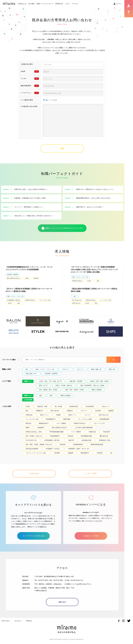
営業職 (58, 415)
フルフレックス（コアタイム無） (36, 453)
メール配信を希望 (27, 100)
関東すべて (28, 381)
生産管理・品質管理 (13, 274)
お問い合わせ (6, 621)
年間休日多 (29, 415)
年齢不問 (71, 440)
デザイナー (66, 369)
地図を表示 (62, 602)
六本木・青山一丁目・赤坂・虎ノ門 (50, 381)
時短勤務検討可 (51, 419)
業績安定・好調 (42, 406)
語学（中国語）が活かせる (34, 436)
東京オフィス (44, 415)
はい (47, 100)
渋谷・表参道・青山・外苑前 (48, 390)
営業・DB (112, 369)
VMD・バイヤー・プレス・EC (80, 277)
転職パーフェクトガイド (45, 4)
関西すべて (28, 396)
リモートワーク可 (99, 423)
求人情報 (31, 4)
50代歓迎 (100, 453)
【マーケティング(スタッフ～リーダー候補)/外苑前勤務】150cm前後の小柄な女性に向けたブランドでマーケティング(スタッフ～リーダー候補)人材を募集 (94, 270)
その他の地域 (28, 400)
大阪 (40, 396)
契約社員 (28, 423)
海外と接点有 (55, 411)
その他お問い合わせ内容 (29, 106)
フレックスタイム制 (45, 300)
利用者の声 (59, 4)
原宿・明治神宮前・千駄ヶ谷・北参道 (92, 385)
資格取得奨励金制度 (97, 444)
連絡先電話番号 (26, 86)
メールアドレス (26, 93)
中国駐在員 (92, 432)
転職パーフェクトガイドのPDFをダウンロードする (62, 228)
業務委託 (111, 411)
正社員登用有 (90, 406)
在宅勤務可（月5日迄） (53, 449)
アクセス (75, 4)
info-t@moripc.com (77, 580)
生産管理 (36, 278)
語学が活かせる (76, 303)
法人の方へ (18, 621)
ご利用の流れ (34, 474)
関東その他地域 (97, 390)
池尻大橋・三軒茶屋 (76, 381)
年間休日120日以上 (77, 281)
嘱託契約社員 (104, 436)
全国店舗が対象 (86, 440)
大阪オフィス (72, 415)
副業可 (28, 428)
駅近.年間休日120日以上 (14, 278)
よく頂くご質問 (90, 474)
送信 (62, 148)
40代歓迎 (70, 436)
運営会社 (29, 621)
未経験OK (70, 411)
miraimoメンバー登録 (91, 536)
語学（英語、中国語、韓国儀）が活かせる (39, 444)
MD (75, 296)
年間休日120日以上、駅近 (34, 432)
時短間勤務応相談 (86, 436)
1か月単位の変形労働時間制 (84, 428)
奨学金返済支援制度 (32, 449)
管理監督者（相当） (105, 440)
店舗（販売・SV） (31, 374)
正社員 (27, 278)
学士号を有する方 (77, 300)
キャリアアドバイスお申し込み (33, 536)
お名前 (23, 71)
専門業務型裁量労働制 (57, 432)
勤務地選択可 (85, 453)
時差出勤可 (107, 432)
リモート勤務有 (61, 423)
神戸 (51, 396)
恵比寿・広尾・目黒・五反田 (99, 381)
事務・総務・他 (96, 369)
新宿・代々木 (43, 385)
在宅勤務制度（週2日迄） (14, 300)
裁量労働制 (67, 419)
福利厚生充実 (74, 406)
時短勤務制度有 (78, 444)
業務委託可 (39, 411)
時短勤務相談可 (55, 436)
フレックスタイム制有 (85, 419)
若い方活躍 (58, 406)
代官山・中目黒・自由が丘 (64, 385)
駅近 (98, 281)
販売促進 (63, 444)
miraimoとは (22, 4)
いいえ (54, 100)
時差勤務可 (41, 428)
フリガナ (24, 78)
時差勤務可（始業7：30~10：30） (79, 449)
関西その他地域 (66, 396)
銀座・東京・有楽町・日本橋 (74, 390)
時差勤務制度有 (104, 419)
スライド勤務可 (76, 432)
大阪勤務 (70, 453)
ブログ (67, 4)
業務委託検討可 (44, 423)
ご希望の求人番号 (27, 64)
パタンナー (80, 369)
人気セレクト (106, 406)
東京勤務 (57, 453)
